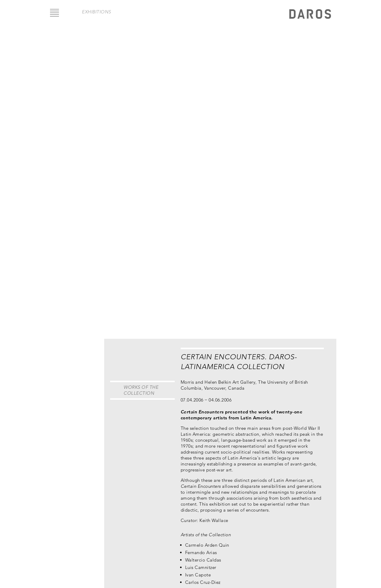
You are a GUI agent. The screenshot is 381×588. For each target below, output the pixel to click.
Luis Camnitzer (201, 567)
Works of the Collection (141, 390)
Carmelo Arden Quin (207, 545)
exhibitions (96, 12)
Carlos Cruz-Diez (203, 582)
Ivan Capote (198, 575)
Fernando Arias (201, 552)
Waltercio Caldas (203, 560)
